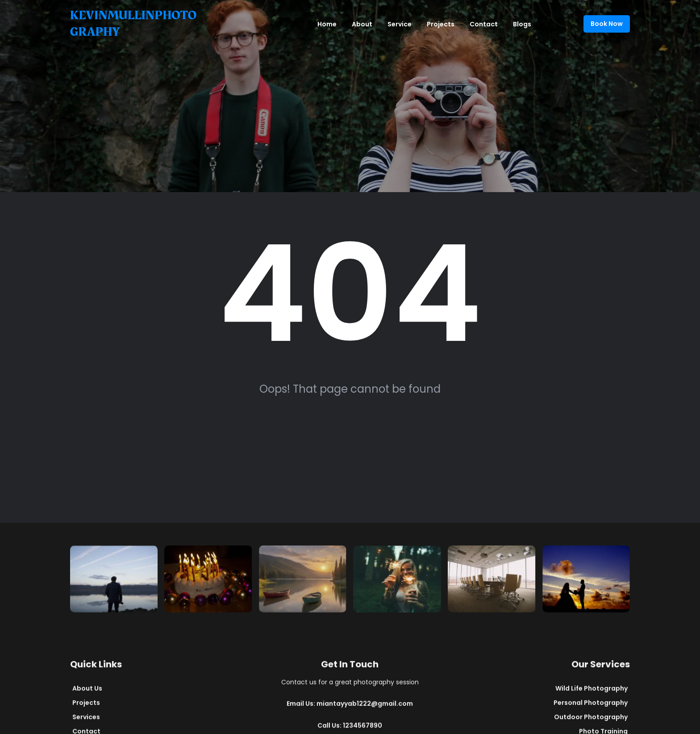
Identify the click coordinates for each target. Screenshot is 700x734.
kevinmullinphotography (133, 24)
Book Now (607, 24)
